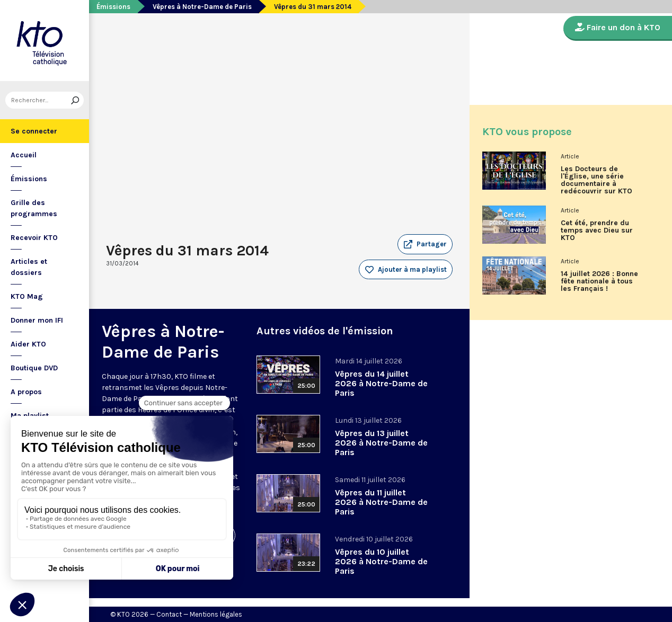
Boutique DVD (34, 368)
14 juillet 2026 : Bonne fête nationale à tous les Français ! (599, 281)
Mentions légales (216, 614)
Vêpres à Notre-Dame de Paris (202, 7)
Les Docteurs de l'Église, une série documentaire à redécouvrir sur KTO (596, 180)
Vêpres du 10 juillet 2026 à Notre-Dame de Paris (381, 561)
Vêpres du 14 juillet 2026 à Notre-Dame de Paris (381, 383)
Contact (169, 614)
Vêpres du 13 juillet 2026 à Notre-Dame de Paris (381, 443)
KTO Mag (27, 296)
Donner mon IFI (37, 320)
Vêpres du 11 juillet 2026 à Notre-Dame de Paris (381, 502)
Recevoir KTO (34, 238)
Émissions (29, 179)
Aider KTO (28, 344)
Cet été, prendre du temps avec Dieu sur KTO (597, 230)
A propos (26, 392)
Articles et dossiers (29, 267)
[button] (425, 244)
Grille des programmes (34, 208)
